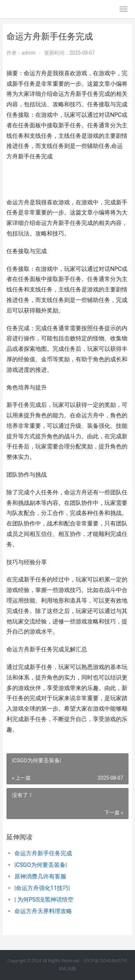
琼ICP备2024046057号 (105, 961)
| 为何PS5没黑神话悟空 (44, 900)
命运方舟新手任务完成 (43, 853)
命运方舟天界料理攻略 (43, 911)
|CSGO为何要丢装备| (41, 865)
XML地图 (67, 969)
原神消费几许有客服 (40, 876)
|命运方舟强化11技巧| (42, 888)
